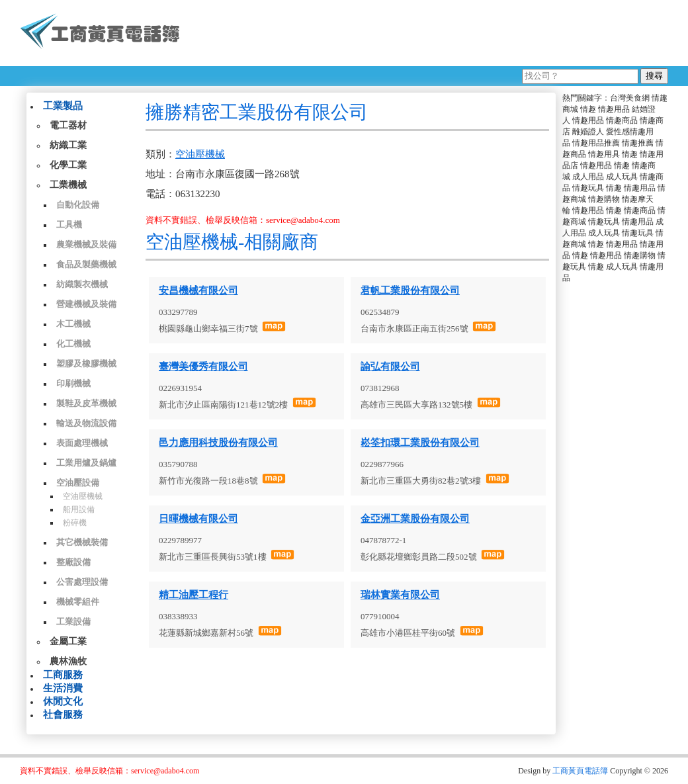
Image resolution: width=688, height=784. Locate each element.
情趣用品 (614, 109)
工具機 (69, 225)
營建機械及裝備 (86, 304)
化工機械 (73, 344)
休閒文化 (63, 701)
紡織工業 (68, 145)
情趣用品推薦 (596, 143)
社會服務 (63, 715)
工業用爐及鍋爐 (86, 463)
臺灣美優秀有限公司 (203, 367)
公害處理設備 (82, 582)
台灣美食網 (630, 98)
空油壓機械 (83, 496)
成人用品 (588, 177)
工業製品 (63, 106)
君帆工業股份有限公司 (410, 290)
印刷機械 (73, 383)
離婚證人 (588, 132)
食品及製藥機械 (86, 264)
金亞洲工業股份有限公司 (415, 519)
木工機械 (73, 324)
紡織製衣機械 (82, 284)
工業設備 (73, 622)
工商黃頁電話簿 (580, 771)
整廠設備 (73, 562)
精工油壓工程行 (193, 595)
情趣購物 (604, 199)
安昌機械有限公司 (198, 290)
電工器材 (68, 125)
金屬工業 (68, 641)
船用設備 (79, 509)
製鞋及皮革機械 (86, 403)
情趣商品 (622, 120)
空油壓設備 (78, 483)
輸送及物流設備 (86, 423)
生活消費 (63, 688)
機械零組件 (78, 602)
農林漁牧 (68, 661)
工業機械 (68, 185)
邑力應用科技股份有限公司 (218, 443)
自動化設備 (78, 205)
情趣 (588, 109)
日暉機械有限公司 (198, 519)
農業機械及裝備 (86, 244)
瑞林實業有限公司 (400, 595)
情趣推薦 (638, 143)
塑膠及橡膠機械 (86, 364)
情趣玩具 (588, 188)
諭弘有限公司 (390, 367)
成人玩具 (622, 177)
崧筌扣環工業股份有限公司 (420, 443)
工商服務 (63, 675)
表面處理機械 (82, 443)
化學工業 (68, 165)
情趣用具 (604, 154)
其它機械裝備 (82, 542)
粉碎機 (75, 523)
